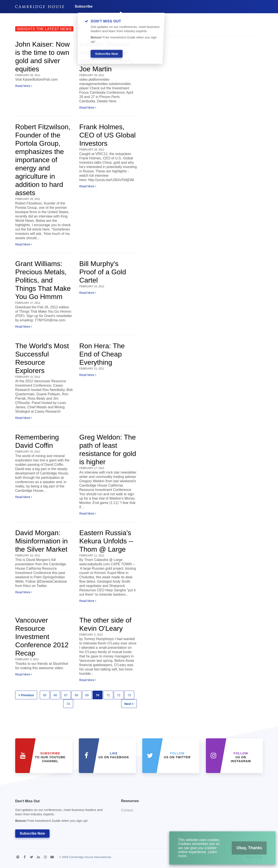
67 (66, 695)
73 (129, 695)
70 (98, 695)
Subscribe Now (32, 833)
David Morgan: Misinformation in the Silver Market (41, 541)
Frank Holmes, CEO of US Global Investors (108, 135)
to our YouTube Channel (50, 757)
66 (55, 695)
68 (76, 695)
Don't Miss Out (63, 812)
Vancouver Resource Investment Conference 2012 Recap (42, 637)
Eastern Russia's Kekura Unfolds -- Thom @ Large (106, 541)
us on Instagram (241, 757)
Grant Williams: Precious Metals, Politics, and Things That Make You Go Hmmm (43, 280)
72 (119, 695)
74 (68, 704)
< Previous (26, 695)
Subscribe (84, 6)
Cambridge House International (90, 857)
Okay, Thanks (243, 852)
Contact (127, 810)
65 (45, 695)
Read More (24, 86)
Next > (129, 704)
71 (108, 695)
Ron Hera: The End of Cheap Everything (102, 354)
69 (87, 695)
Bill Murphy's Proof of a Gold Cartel (103, 272)
